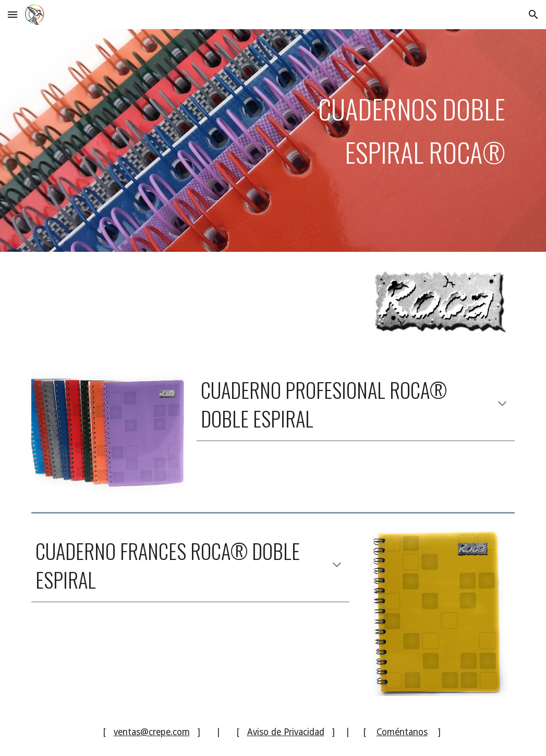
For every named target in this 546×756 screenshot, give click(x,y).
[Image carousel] (108, 432)
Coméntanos (402, 732)
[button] (13, 14)
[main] (273, 141)
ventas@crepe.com (152, 732)
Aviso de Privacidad (286, 732)
